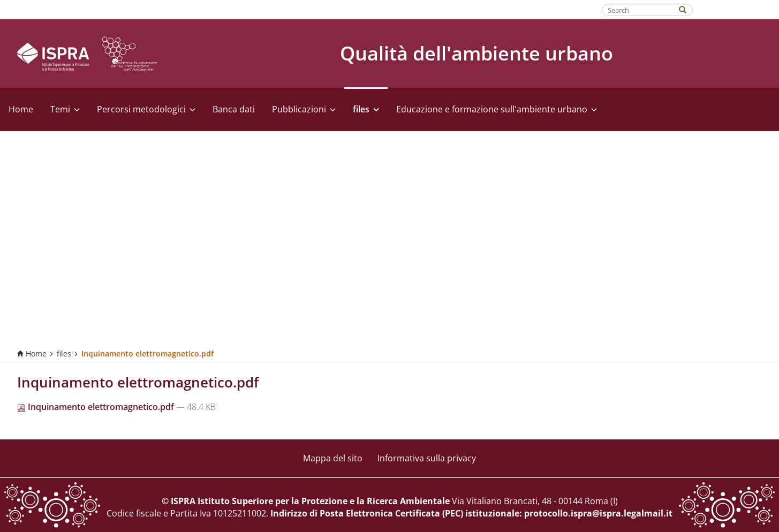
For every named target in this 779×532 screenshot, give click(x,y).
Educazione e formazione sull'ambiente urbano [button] (497, 109)
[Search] (688, 9)
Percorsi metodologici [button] (146, 109)
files (64, 354)
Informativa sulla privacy (427, 458)
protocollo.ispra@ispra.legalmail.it (598, 513)
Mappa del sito (333, 458)
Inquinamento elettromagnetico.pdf (97, 407)
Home (21, 109)
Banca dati (234, 109)
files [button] (366, 109)
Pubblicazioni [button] (304, 109)
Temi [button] (65, 109)
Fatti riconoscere (736, 9)
